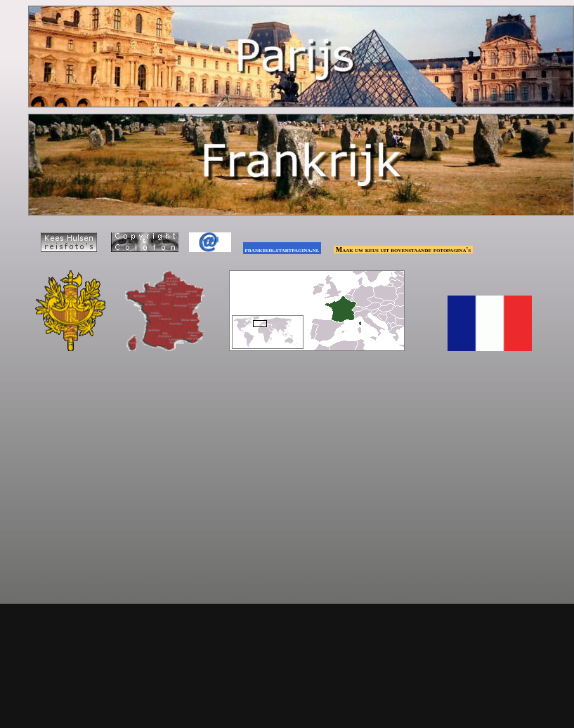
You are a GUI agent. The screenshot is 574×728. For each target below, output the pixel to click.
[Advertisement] (290, 466)
